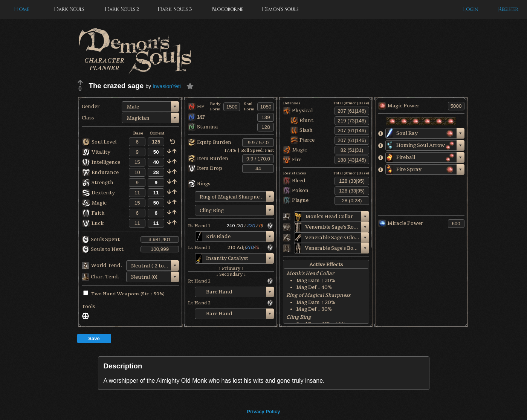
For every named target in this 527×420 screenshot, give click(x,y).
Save (94, 338)
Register (508, 9)
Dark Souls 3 (175, 9)
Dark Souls (69, 9)
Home (21, 9)
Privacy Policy (263, 412)
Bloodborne (227, 9)
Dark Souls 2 (122, 9)
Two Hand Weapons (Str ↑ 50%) (124, 294)
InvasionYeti (167, 86)
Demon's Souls (280, 9)
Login (471, 9)
